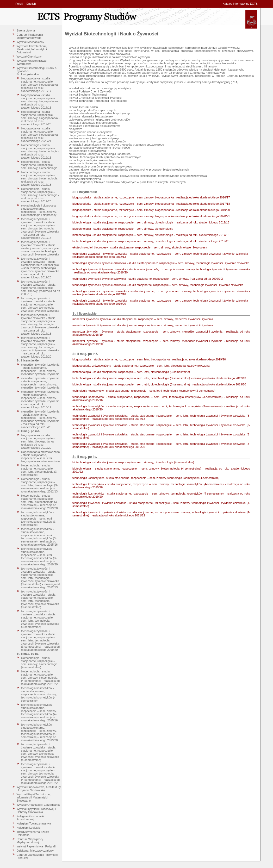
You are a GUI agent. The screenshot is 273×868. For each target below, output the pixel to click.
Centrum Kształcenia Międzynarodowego (30, 36)
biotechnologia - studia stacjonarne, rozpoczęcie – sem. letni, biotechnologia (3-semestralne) (39, 470)
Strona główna (26, 30)
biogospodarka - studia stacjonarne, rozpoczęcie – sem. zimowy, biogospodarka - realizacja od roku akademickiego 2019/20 (40, 118)
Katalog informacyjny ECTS (240, 4)
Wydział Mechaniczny (30, 42)
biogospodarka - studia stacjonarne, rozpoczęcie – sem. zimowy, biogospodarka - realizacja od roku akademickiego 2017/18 (40, 101)
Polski (19, 4)
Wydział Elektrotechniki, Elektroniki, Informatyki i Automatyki (32, 49)
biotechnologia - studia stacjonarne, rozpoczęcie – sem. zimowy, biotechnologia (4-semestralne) (39, 663)
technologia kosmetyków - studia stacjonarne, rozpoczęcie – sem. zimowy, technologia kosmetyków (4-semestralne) (39, 694)
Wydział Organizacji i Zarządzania (38, 805)
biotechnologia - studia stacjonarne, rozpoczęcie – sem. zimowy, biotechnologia (39, 165)
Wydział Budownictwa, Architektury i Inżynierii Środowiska (39, 789)
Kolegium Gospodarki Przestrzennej (30, 818)
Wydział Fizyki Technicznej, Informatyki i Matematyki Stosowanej (34, 797)
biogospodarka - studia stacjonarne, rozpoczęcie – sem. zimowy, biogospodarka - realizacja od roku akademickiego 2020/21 (40, 135)
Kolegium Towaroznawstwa (34, 823)
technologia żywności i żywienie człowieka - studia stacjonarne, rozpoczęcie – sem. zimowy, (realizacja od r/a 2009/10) (41, 288)
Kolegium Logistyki (29, 828)
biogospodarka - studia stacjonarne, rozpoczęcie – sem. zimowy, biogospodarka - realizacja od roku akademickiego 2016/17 (40, 85)
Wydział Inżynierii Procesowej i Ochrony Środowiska (36, 810)
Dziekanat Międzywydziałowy (35, 851)
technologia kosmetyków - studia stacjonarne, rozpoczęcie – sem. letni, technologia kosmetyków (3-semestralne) (39, 519)
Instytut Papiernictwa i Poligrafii (36, 846)
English (31, 4)
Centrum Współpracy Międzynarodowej (30, 841)
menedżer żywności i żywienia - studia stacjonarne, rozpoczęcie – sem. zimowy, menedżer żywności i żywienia (40, 369)
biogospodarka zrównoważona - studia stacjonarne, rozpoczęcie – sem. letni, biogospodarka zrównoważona (41, 457)
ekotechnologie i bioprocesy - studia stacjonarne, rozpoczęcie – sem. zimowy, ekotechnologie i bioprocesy (40, 210)
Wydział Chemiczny (29, 57)
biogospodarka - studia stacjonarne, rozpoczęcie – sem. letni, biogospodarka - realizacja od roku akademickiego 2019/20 (38, 441)
